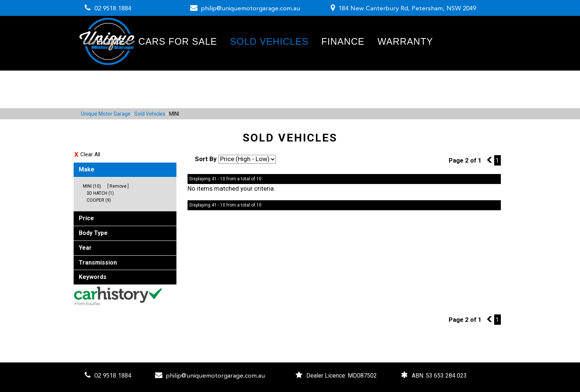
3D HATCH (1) (100, 193)
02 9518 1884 (113, 9)
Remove (118, 186)
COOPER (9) (99, 200)
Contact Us (128, 78)
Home (111, 41)
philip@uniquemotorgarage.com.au (251, 9)
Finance (343, 41)
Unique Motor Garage (106, 114)
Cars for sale (178, 41)
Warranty (405, 41)
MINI (174, 114)
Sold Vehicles (269, 41)
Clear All (90, 154)
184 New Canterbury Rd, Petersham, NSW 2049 (407, 9)
